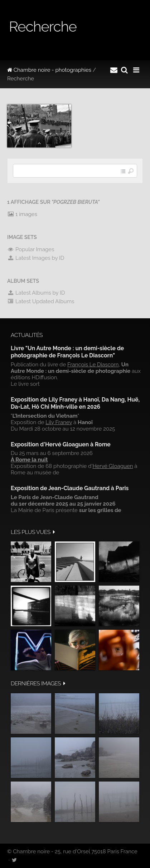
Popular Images (31, 249)
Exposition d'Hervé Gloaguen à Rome (61, 444)
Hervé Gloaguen (113, 466)
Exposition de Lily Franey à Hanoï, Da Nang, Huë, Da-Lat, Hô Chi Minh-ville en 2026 (75, 403)
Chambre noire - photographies (49, 70)
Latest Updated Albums (41, 301)
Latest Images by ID (36, 258)
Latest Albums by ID (36, 293)
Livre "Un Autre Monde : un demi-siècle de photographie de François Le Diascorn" (67, 352)
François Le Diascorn (93, 365)
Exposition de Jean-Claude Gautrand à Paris (70, 488)
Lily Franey (59, 422)
